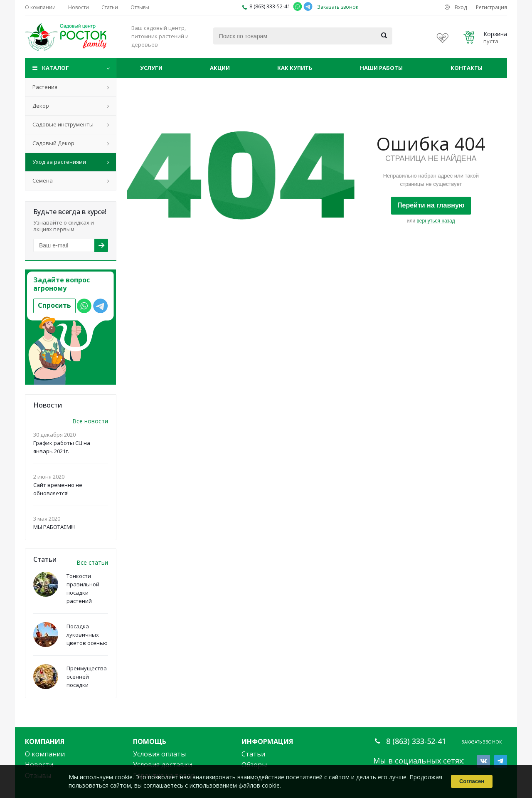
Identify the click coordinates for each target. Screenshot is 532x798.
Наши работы (381, 68)
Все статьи (92, 562)
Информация (267, 741)
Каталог (55, 68)
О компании (45, 754)
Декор (41, 106)
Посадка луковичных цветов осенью (87, 635)
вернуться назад (436, 221)
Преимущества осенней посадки (87, 677)
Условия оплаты (159, 754)
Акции (220, 68)
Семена (43, 180)
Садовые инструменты (63, 124)
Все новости (90, 421)
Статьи (253, 754)
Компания (45, 741)
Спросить (54, 305)
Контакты (467, 68)
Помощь (150, 741)
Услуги (151, 68)
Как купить (295, 68)
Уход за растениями (59, 162)
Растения (45, 87)
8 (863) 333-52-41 (270, 6)
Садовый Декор (53, 143)
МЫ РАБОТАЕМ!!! (54, 527)
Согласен (472, 781)
